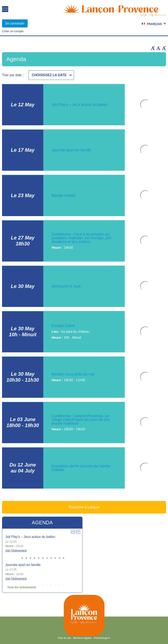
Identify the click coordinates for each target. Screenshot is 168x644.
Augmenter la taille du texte (153, 48)
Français (154, 24)
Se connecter (15, 23)
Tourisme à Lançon (84, 507)
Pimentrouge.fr (102, 638)
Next (78, 532)
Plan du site (65, 638)
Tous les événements (22, 587)
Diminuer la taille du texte (158, 48)
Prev (73, 532)
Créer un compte (13, 31)
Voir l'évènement (16, 550)
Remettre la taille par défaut (164, 48)
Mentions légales (82, 638)
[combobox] (51, 75)
